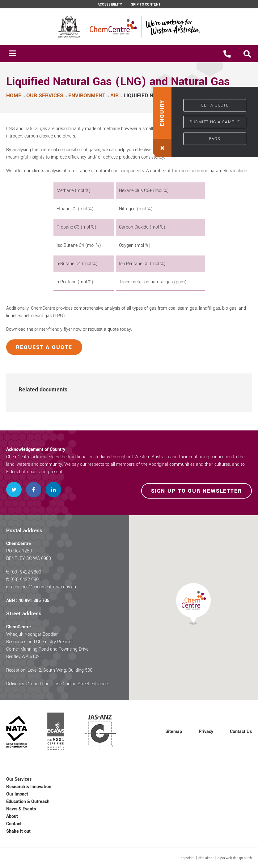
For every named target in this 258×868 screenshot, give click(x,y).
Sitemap (174, 732)
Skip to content (146, 5)
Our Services (19, 779)
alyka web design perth (235, 858)
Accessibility (110, 5)
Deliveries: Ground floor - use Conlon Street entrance (57, 684)
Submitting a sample (215, 122)
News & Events (21, 809)
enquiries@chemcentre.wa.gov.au (44, 587)
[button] (247, 54)
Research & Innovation (29, 787)
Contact (14, 824)
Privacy (206, 732)
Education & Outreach (28, 802)
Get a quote (215, 105)
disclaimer (206, 858)
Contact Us (241, 732)
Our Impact (17, 794)
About (12, 816)
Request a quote (44, 347)
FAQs (215, 139)
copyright (188, 858)
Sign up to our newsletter (197, 491)
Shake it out (18, 831)
